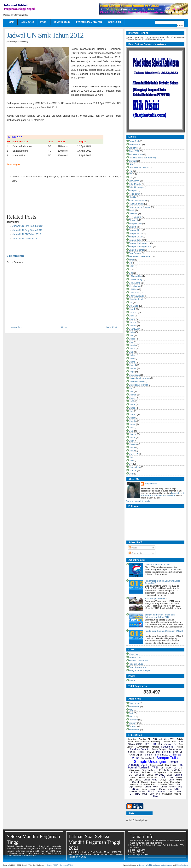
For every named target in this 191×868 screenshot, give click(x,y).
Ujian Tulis (27, 22)
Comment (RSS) (66, 865)
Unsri (131, 441)
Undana (133, 326)
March (132, 716)
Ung (131, 342)
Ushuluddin (134, 467)
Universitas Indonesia (139, 378)
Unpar (132, 418)
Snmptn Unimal (136, 250)
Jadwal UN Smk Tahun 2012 (45, 35)
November (134, 703)
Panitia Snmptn (136, 204)
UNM (131, 401)
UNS (131, 431)
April (131, 713)
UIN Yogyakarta (136, 296)
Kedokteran (134, 194)
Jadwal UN (134, 181)
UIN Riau (133, 289)
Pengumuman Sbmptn (89, 22)
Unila (131, 358)
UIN (131, 273)
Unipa (132, 372)
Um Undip (134, 306)
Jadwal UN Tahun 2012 (25, 239)
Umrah (132, 309)
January (133, 723)
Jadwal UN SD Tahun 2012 (27, 234)
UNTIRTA (133, 454)
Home (11, 22)
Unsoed (133, 434)
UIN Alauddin (135, 276)
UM (131, 303)
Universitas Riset (137, 382)
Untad (132, 447)
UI (130, 270)
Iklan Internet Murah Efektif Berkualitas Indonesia (162, 494)
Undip (132, 332)
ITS (131, 177)
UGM (131, 266)
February (133, 720)
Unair (132, 316)
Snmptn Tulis (135, 240)
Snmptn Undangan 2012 (141, 247)
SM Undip (141, 852)
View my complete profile (138, 501)
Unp (131, 411)
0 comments (22, 42)
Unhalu (132, 345)
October (133, 726)
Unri (131, 428)
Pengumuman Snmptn (140, 207)
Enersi (142, 865)
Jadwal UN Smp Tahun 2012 (27, 230)
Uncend (133, 322)
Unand (132, 319)
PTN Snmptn (135, 217)
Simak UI (133, 220)
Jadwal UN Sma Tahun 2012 (27, 226)
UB (130, 263)
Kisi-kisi (133, 197)
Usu (131, 474)
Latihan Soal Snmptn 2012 (157, 565)
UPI (131, 464)
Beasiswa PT (135, 144)
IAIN (131, 164)
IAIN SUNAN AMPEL (139, 168)
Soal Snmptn (135, 253)
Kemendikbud (62, 22)
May (131, 710)
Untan (132, 451)
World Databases (153, 865)
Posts (133, 548)
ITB (131, 174)
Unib (131, 352)
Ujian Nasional (136, 299)
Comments (135, 553)
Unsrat (132, 437)
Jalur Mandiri (135, 184)
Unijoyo (133, 355)
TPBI (131, 260)
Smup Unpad (135, 223)
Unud (132, 457)
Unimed (133, 368)
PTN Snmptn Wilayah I (156, 598)
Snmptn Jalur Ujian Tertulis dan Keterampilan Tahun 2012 (160, 616)
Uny (131, 461)
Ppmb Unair (142, 854)
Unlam (132, 398)
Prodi (44, 22)
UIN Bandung (135, 279)
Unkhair (133, 395)
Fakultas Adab (136, 154)
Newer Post (16, 327)
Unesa (132, 339)
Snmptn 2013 (135, 237)
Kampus (133, 191)
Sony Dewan (151, 484)
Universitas (134, 375)
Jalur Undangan (137, 187)
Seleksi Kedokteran (138, 661)
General (133, 161)
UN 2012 (133, 312)
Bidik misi (133, 148)
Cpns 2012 (134, 151)
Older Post (111, 327)
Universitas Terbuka (138, 385)
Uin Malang (134, 286)
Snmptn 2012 (135, 233)
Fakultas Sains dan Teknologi (143, 158)
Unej (131, 335)
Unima (132, 362)
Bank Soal (134, 141)
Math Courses (166, 865)
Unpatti (132, 421)
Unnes (132, 408)
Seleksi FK (115, 22)
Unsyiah (133, 444)
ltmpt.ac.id (163, 39)
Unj (131, 388)
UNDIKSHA (135, 329)
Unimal (132, 365)
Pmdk (132, 210)
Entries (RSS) (52, 865)
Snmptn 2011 (135, 230)
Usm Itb (133, 470)
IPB (131, 171)
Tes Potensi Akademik (139, 256)
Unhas (132, 349)
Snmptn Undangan (138, 243)
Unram (132, 424)
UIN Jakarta (135, 283)
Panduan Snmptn (137, 200)
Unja (131, 391)
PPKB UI (133, 214)
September (134, 706)
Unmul (132, 405)
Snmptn (133, 227)
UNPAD (133, 414)
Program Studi (136, 664)
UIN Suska (134, 293)
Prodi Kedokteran (137, 667)
